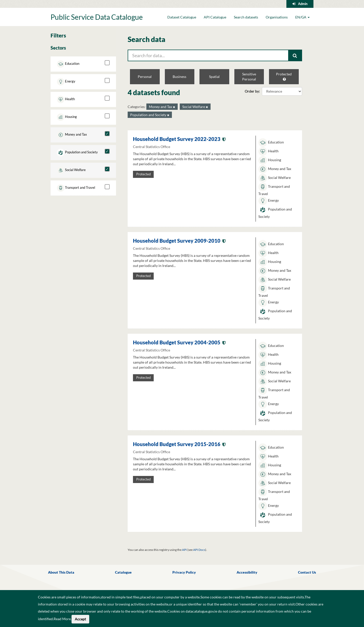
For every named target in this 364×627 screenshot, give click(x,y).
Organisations (277, 17)
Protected (284, 76)
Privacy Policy (184, 572)
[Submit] (295, 55)
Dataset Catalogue (182, 17)
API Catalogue (215, 17)
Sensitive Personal (249, 77)
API (184, 550)
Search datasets (246, 17)
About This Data (61, 572)
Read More (62, 619)
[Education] (107, 63)
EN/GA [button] (302, 17)
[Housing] (107, 116)
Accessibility (247, 572)
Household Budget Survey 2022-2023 (177, 139)
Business (179, 77)
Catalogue (123, 572)
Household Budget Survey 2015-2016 (177, 444)
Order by (252, 91)
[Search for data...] (208, 55)
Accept (80, 619)
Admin (303, 4)
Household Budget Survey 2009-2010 (177, 241)
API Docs (199, 550)
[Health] (107, 98)
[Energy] (107, 80)
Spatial (214, 77)
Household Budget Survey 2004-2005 (177, 342)
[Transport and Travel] (107, 187)
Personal (145, 77)
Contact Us (307, 572)
